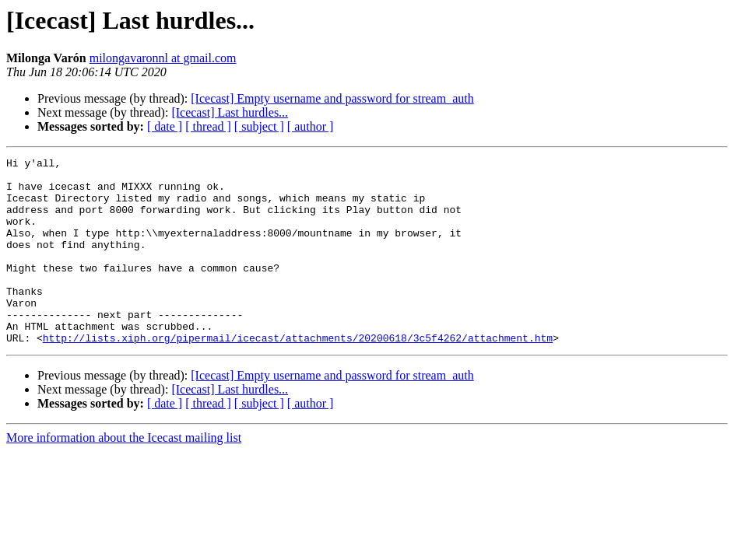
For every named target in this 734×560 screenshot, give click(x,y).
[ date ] (165, 126)
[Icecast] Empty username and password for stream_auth (332, 98)
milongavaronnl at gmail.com (163, 58)
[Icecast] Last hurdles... (230, 112)
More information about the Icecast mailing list (124, 475)
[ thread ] (208, 126)
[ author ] (311, 126)
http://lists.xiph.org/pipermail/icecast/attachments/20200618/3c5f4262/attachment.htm (298, 375)
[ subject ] (259, 126)
